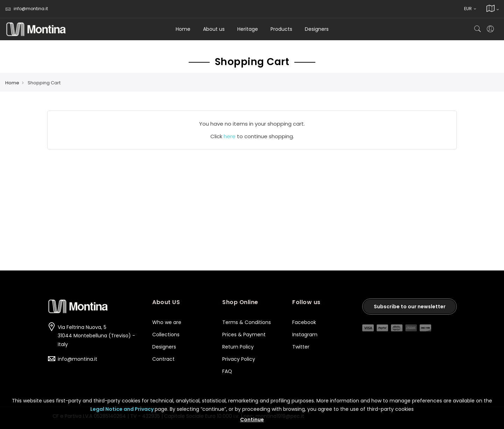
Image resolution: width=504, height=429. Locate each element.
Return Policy (238, 347)
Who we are (167, 322)
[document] (252, 408)
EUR (470, 9)
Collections (166, 335)
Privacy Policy (239, 359)
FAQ (227, 371)
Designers (164, 347)
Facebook (305, 322)
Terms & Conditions (247, 322)
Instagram (306, 335)
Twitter (301, 347)
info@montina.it (27, 9)
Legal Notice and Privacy (122, 409)
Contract (163, 359)
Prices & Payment (244, 335)
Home (183, 29)
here (230, 136)
